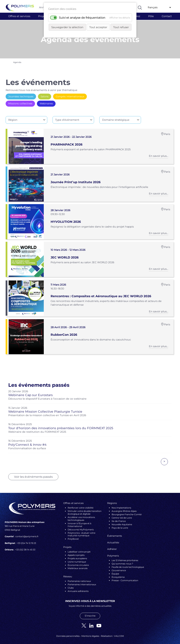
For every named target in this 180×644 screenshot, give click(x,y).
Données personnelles (68, 634)
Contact (167, 16)
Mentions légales (90, 634)
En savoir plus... (159, 154)
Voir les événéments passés (33, 474)
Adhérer (112, 547)
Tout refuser (121, 27)
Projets (43, 16)
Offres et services (19, 16)
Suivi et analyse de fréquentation (82, 18)
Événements (115, 533)
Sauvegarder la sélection (67, 27)
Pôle (151, 16)
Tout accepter (98, 27)
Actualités (113, 540)
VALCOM (119, 634)
